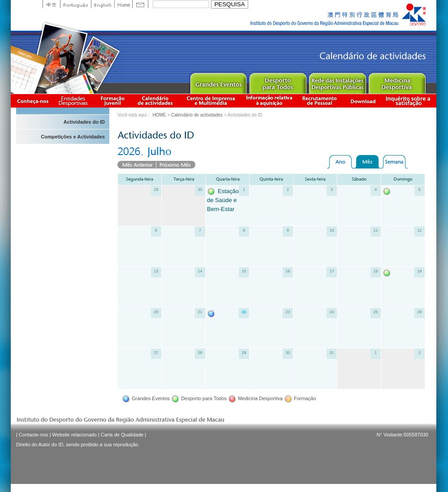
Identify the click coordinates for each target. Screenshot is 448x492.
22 (244, 312)
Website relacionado (74, 435)
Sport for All (278, 81)
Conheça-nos (33, 101)
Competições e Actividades (73, 137)
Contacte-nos (33, 435)
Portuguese (75, 4)
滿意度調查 (409, 101)
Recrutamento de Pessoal (320, 101)
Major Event (218, 81)
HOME (159, 115)
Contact (140, 4)
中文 (51, 4)
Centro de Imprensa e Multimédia (211, 101)
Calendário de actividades (155, 101)
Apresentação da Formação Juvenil (112, 101)
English (103, 4)
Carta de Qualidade (122, 435)
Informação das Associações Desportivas (75, 101)
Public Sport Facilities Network (337, 81)
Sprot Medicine (397, 81)
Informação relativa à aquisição (269, 101)
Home (123, 4)
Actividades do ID (84, 122)
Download (363, 101)
